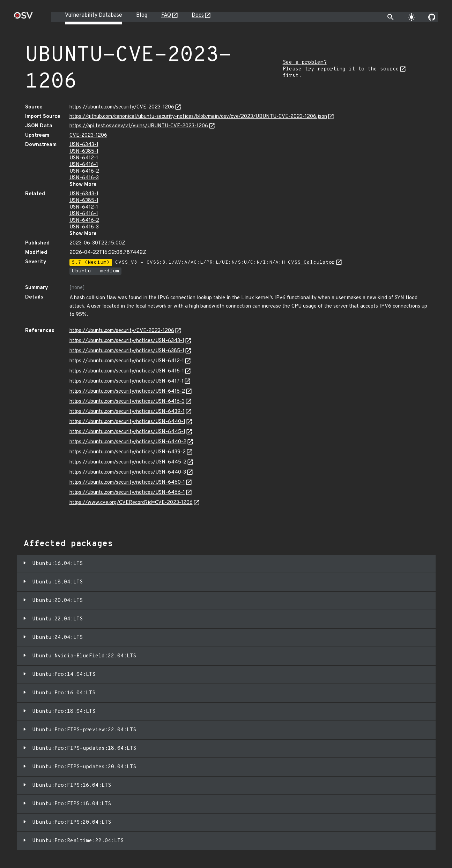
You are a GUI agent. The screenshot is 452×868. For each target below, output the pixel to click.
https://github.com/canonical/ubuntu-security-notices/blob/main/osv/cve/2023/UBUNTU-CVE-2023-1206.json (198, 117)
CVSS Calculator (312, 262)
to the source (379, 69)
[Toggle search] (391, 17)
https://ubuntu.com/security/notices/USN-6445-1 (127, 432)
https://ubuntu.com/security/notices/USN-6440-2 (128, 442)
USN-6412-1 (84, 158)
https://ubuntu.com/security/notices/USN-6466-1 (127, 493)
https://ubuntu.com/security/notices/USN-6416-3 (127, 402)
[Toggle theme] (412, 17)
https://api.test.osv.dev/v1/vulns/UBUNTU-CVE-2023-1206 (139, 126)
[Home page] (23, 18)
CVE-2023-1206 (88, 135)
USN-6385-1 (84, 152)
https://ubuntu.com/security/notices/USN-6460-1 (127, 482)
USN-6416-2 (84, 171)
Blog (142, 15)
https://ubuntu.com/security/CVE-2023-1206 (122, 107)
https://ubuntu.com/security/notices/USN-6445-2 (128, 462)
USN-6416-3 (84, 178)
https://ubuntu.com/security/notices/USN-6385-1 (127, 351)
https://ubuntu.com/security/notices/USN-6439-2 (128, 452)
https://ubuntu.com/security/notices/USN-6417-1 (127, 381)
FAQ (166, 15)
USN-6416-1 (84, 165)
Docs (198, 15)
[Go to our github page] (432, 17)
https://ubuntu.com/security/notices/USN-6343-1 (127, 341)
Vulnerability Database (94, 15)
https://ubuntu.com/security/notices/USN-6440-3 (128, 472)
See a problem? (305, 63)
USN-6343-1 (84, 145)
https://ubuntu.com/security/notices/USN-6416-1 (127, 371)
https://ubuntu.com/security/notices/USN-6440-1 (127, 422)
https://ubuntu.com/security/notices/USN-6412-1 (127, 361)
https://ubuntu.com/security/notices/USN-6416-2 (127, 391)
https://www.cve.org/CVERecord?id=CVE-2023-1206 (131, 503)
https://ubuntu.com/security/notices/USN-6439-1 (127, 412)
